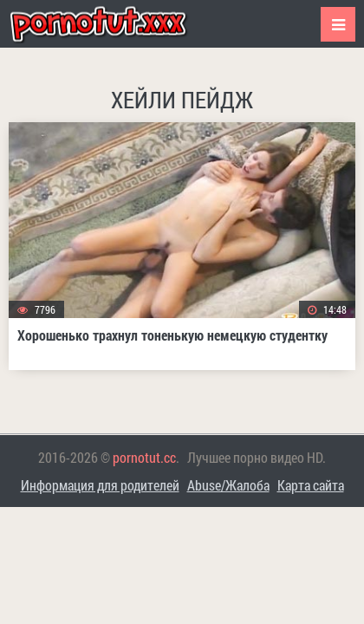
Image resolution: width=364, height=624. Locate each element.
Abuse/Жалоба (228, 485)
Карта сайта (311, 485)
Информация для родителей (100, 485)
